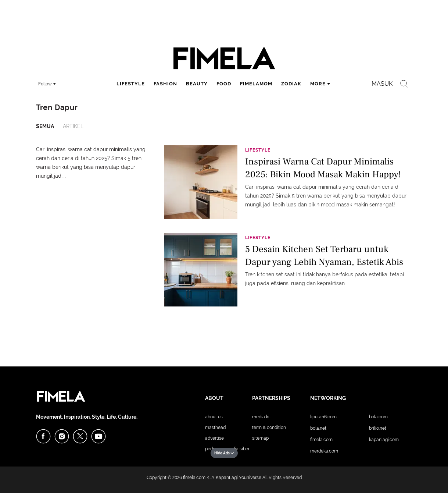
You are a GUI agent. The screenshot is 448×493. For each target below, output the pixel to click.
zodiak (291, 84)
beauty (197, 84)
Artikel (73, 126)
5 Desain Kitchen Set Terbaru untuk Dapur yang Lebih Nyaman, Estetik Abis (324, 256)
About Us (214, 417)
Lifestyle (258, 150)
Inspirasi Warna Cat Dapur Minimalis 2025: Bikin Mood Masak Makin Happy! (323, 168)
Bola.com (378, 417)
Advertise (214, 438)
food (224, 84)
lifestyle (131, 84)
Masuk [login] (382, 84)
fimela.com (194, 478)
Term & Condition (269, 428)
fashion (165, 84)
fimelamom (256, 84)
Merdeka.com (324, 451)
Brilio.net (378, 428)
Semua (45, 126)
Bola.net (318, 428)
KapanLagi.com (384, 440)
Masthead (215, 428)
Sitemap (260, 438)
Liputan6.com (323, 417)
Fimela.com (321, 440)
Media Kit (261, 417)
